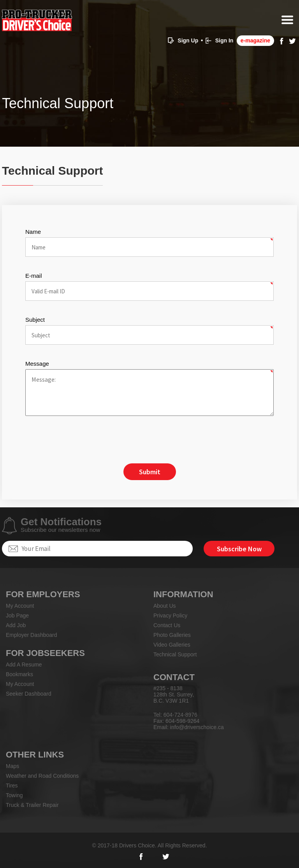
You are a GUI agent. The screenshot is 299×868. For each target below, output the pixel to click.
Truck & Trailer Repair (32, 805)
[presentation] (84, 440)
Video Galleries (172, 645)
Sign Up (188, 40)
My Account (20, 606)
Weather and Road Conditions (42, 776)
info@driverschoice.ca (197, 727)
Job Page (17, 615)
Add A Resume (24, 665)
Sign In (224, 40)
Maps (12, 766)
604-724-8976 (180, 715)
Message (37, 364)
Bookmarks (19, 674)
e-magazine (255, 40)
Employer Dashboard (32, 635)
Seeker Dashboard (29, 694)
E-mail (34, 276)
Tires (12, 786)
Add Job (16, 625)
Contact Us (167, 625)
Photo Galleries (172, 635)
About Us (165, 606)
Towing (14, 795)
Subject (35, 320)
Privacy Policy (170, 615)
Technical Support (175, 654)
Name (33, 232)
